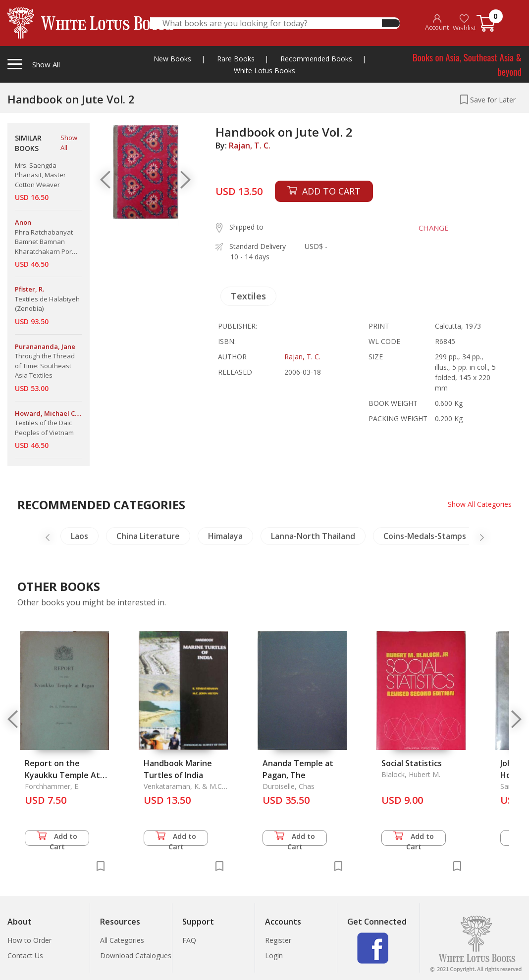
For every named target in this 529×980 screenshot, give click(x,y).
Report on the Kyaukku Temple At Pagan (62, 775)
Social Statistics (412, 763)
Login (274, 955)
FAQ (189, 940)
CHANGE (434, 228)
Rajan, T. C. (250, 146)
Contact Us (25, 955)
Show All (69, 143)
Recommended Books (316, 59)
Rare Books (236, 59)
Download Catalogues (136, 955)
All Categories (122, 940)
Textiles (248, 296)
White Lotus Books (264, 71)
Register (278, 940)
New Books (172, 59)
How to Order (29, 940)
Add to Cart (57, 839)
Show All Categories (480, 504)
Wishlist (464, 23)
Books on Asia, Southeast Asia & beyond (467, 64)
